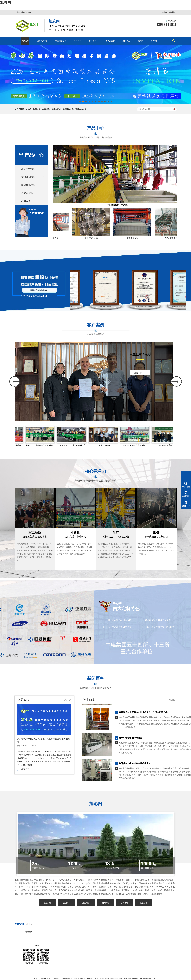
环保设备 (26, 201)
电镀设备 (29, 932)
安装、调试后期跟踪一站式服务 (160, 627)
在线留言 (144, 903)
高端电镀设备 (28, 169)
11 (111, 102)
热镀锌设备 (27, 193)
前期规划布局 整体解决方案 (118, 620)
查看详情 (25, 769)
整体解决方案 (147, 945)
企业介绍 (48, 903)
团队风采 (105, 903)
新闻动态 (163, 945)
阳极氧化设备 (28, 185)
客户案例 (128, 945)
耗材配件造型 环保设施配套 (158, 620)
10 (108, 102)
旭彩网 (6, 2)
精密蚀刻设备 (28, 177)
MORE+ (67, 700)
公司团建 (124, 903)
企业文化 (67, 903)
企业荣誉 (86, 903)
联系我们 (173, 12)
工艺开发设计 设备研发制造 (118, 627)
